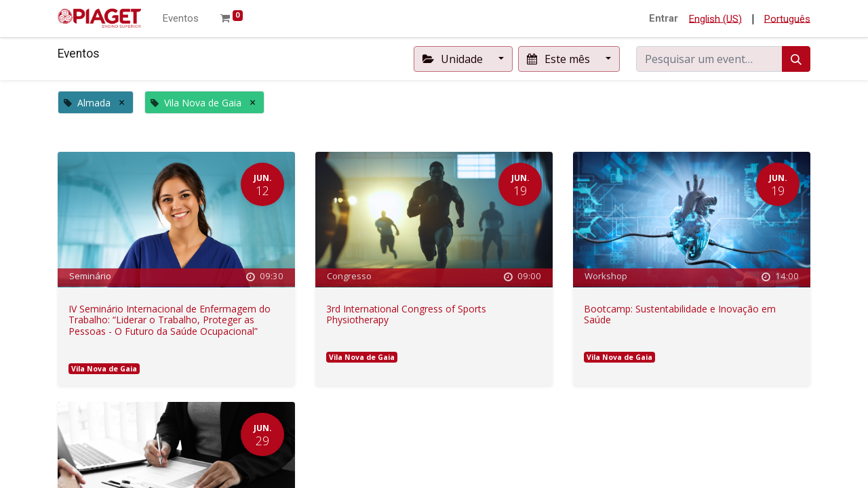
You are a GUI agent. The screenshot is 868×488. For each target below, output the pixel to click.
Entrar (664, 18)
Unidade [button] (454, 59)
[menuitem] (181, 19)
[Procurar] (796, 59)
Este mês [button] (559, 59)
